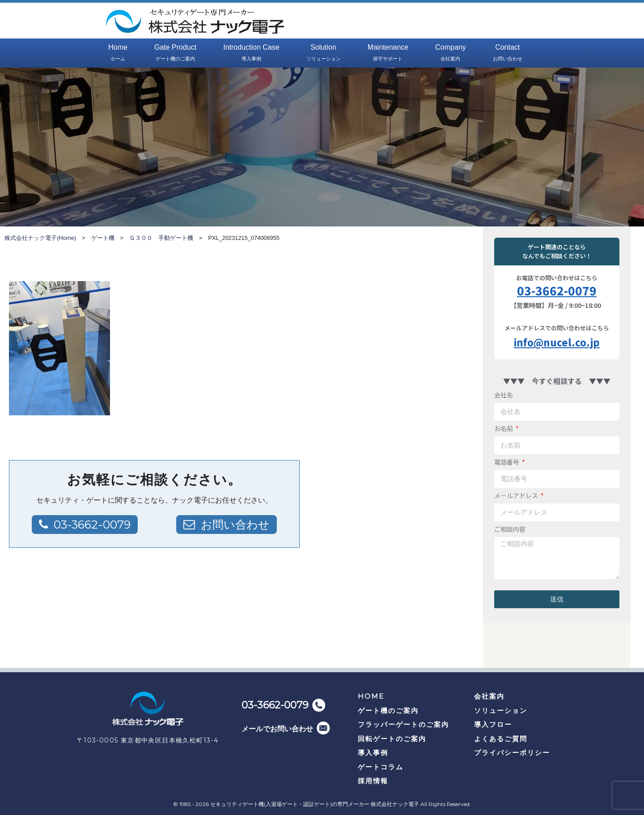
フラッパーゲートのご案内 (403, 724)
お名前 (504, 428)
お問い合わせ (234, 525)
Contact (508, 53)
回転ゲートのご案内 (392, 739)
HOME (371, 696)
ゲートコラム (381, 767)
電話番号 (507, 462)
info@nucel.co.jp (557, 342)
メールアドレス (517, 495)
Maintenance (388, 53)
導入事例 (373, 753)
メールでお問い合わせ (277, 729)
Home (118, 53)
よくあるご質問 (501, 739)
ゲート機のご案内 (388, 710)
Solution (324, 53)
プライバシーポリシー (512, 753)
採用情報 (373, 781)
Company (450, 53)
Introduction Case (251, 53)
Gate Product (175, 53)
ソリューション (501, 710)
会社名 (504, 395)
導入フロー (493, 724)
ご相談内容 (510, 529)
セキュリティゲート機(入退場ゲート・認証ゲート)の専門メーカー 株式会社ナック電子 (315, 804)
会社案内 (489, 696)
